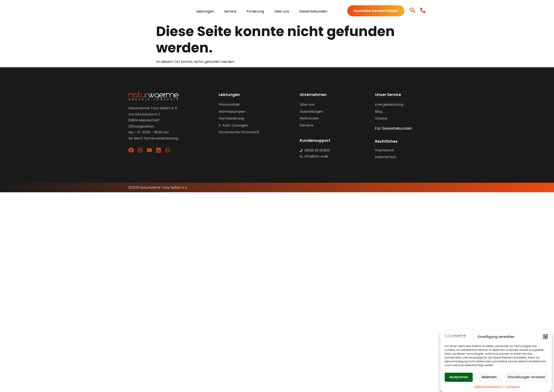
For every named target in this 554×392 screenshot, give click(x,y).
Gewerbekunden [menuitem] (313, 11)
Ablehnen (489, 377)
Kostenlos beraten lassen (376, 11)
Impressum (513, 387)
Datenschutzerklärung (489, 387)
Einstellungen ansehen (527, 377)
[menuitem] (207, 11)
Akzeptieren (459, 377)
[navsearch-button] (412, 11)
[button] (546, 337)
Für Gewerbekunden (394, 128)
